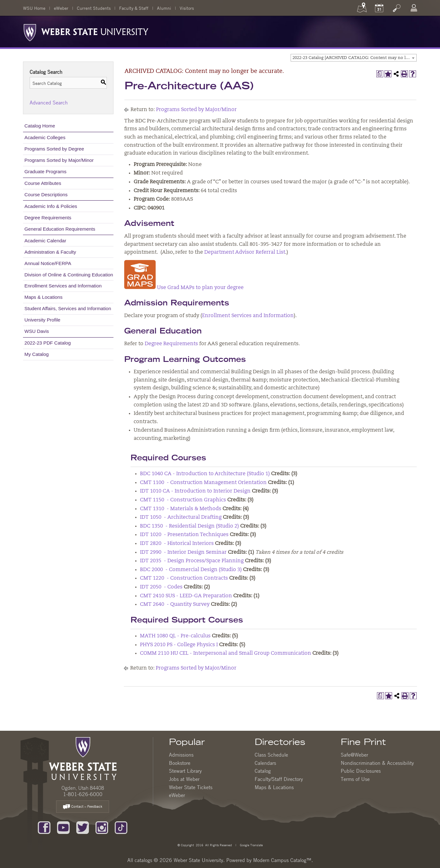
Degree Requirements (48, 218)
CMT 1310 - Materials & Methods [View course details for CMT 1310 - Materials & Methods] (181, 509)
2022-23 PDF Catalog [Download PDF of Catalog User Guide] (48, 343)
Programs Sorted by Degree (54, 149)
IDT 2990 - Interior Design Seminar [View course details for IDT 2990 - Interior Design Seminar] (183, 552)
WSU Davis (37, 331)
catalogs (143, 860)
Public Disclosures (361, 771)
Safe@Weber (354, 755)
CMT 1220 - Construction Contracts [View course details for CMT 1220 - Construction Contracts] (184, 578)
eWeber (61, 8)
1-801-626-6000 (83, 794)
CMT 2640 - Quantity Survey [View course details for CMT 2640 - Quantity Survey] (175, 605)
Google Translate (251, 845)
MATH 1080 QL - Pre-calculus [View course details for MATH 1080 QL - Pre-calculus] (175, 636)
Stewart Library (185, 771)
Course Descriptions (46, 195)
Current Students (94, 8)
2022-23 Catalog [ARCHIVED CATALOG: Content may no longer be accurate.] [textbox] (354, 58)
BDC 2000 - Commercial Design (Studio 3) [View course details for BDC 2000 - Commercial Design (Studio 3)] (191, 570)
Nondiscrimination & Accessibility (377, 763)
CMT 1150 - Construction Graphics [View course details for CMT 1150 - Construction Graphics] (183, 500)
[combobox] (354, 58)
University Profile (43, 320)
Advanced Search (49, 103)
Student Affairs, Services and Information (68, 308)
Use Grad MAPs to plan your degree (184, 288)
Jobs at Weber (184, 779)
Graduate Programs (46, 171)
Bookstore (180, 763)
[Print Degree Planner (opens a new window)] (380, 74)
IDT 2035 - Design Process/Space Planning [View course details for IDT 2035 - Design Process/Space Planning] (192, 561)
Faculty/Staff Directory (279, 779)
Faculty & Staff (134, 8)
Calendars (265, 763)
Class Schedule (271, 755)
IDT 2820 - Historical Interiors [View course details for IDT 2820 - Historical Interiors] (177, 544)
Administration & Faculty (50, 252)
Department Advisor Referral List (245, 252)
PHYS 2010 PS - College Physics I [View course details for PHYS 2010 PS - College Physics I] (179, 645)
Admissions (181, 755)
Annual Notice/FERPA (48, 263)
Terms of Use (355, 779)
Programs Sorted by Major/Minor (59, 160)
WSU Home (34, 8)
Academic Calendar (46, 241)
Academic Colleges (45, 137)
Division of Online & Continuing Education (69, 275)
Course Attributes (43, 183)
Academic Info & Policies (51, 206)
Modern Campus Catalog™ (282, 860)
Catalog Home (40, 126)
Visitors (187, 8)
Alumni (164, 8)
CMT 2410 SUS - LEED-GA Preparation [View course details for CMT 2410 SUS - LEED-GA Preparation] (186, 596)
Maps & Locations (44, 297)
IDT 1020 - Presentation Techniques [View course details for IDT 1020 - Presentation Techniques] (184, 535)
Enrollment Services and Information (63, 286)
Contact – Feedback (83, 807)
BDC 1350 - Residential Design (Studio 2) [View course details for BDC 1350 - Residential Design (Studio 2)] (189, 526)
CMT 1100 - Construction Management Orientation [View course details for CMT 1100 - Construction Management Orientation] (203, 483)
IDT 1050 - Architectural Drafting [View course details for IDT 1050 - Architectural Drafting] (181, 517)
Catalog (263, 771)
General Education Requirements (60, 229)
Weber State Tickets (191, 787)
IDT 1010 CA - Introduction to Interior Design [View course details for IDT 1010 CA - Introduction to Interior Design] (195, 491)
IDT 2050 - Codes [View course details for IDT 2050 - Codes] (161, 587)
